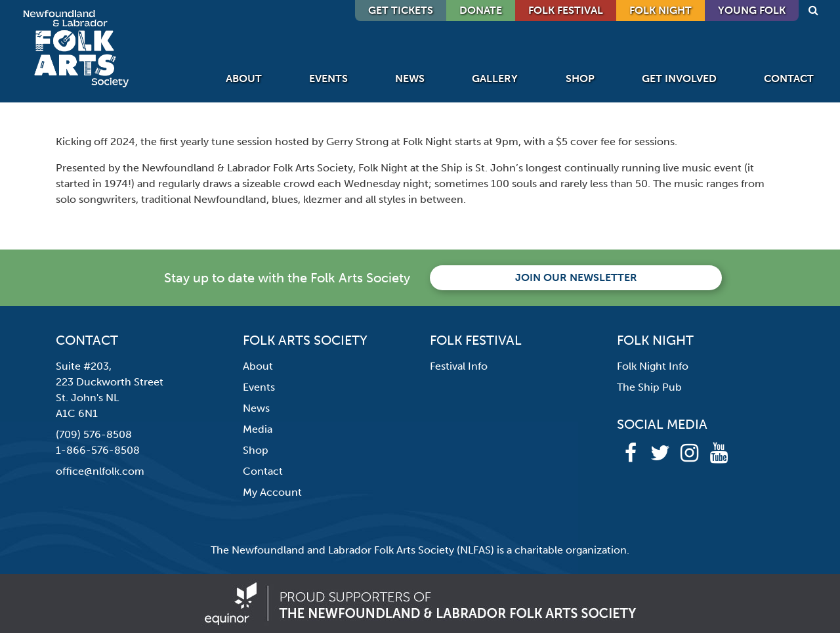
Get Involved (679, 78)
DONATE (481, 10)
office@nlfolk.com (100, 471)
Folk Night (661, 10)
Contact (789, 78)
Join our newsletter (576, 277)
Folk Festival (566, 10)
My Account (272, 492)
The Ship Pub (649, 387)
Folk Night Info (653, 366)
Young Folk (752, 10)
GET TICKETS (401, 10)
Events (328, 78)
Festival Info (459, 366)
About (244, 78)
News (410, 78)
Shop (580, 78)
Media (258, 429)
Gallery (495, 78)
